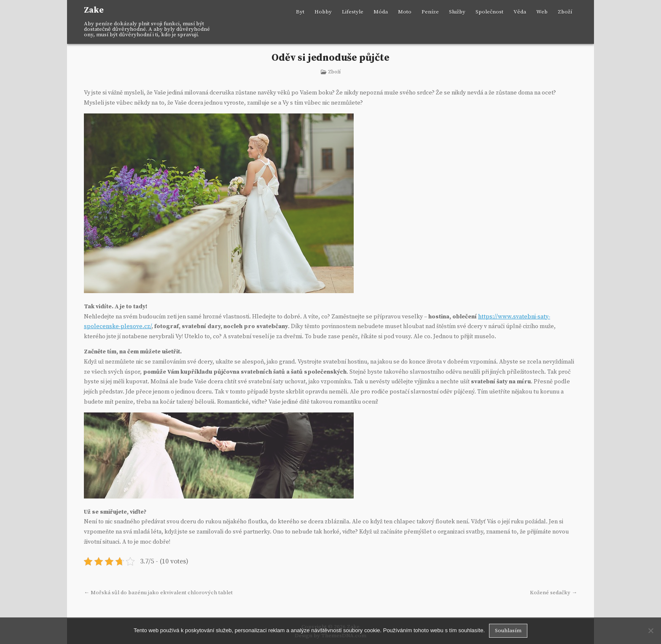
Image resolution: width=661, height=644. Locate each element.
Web (542, 12)
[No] (650, 631)
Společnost (489, 12)
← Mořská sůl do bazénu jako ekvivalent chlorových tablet (158, 593)
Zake (94, 10)
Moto (405, 12)
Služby (457, 12)
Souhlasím (508, 631)
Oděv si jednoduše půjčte (330, 58)
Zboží (565, 12)
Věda (520, 12)
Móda (381, 12)
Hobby (323, 12)
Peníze (430, 12)
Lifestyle (353, 12)
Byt (300, 12)
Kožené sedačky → (554, 593)
